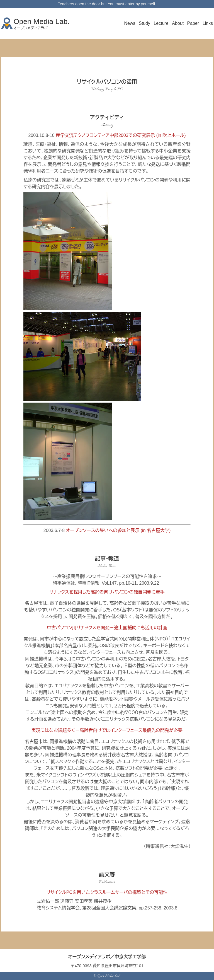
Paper (193, 23)
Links (208, 23)
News (130, 23)
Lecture (161, 23)
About (178, 23)
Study (144, 23)
